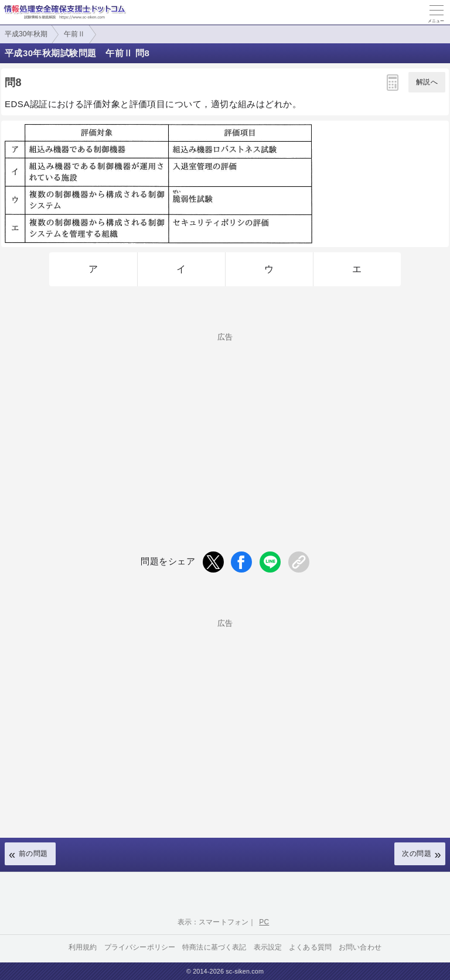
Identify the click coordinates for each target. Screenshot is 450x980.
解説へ (427, 82)
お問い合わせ (360, 947)
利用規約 (83, 947)
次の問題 (417, 854)
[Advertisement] (225, 423)
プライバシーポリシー (140, 947)
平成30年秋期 (26, 34)
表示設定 (268, 947)
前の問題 (33, 854)
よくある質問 (310, 947)
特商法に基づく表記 (214, 947)
